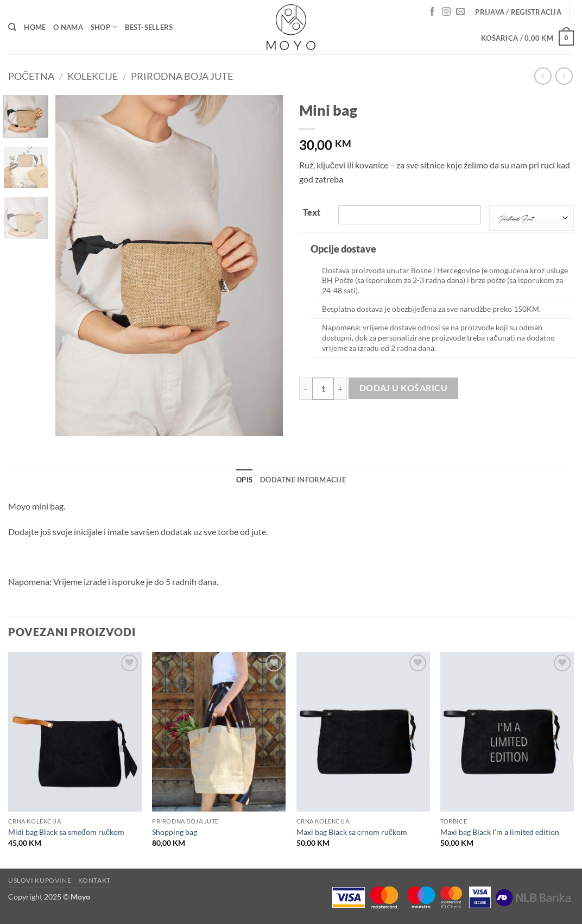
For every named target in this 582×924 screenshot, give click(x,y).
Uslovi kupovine (40, 880)
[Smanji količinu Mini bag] (306, 388)
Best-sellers (149, 27)
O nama (68, 27)
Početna (31, 76)
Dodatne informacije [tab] (303, 480)
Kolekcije (93, 76)
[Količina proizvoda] (323, 388)
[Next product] (543, 76)
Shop (104, 27)
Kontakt (94, 880)
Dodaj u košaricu (403, 388)
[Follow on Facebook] (432, 12)
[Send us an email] (460, 12)
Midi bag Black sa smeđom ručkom (66, 832)
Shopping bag (175, 832)
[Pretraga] (12, 27)
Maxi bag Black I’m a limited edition (500, 832)
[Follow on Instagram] (446, 12)
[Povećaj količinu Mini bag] (340, 388)
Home (35, 27)
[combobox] (531, 218)
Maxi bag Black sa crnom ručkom (352, 832)
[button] (518, 12)
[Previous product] (564, 76)
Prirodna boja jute (182, 76)
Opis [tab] (244, 480)
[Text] (410, 215)
